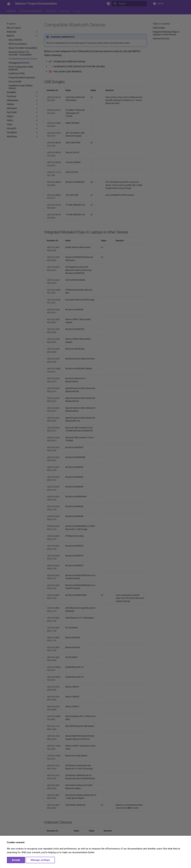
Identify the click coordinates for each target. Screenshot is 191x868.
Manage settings (40, 860)
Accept (16, 860)
